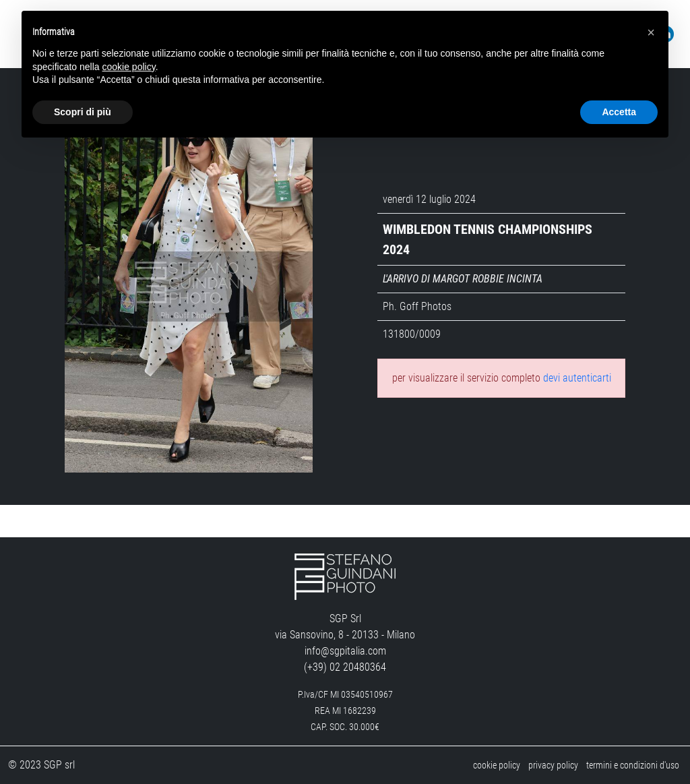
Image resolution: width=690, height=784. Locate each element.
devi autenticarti (577, 378)
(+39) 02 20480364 (345, 667)
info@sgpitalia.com (345, 651)
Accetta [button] (619, 112)
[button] (651, 32)
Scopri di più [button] (83, 112)
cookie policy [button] (129, 67)
